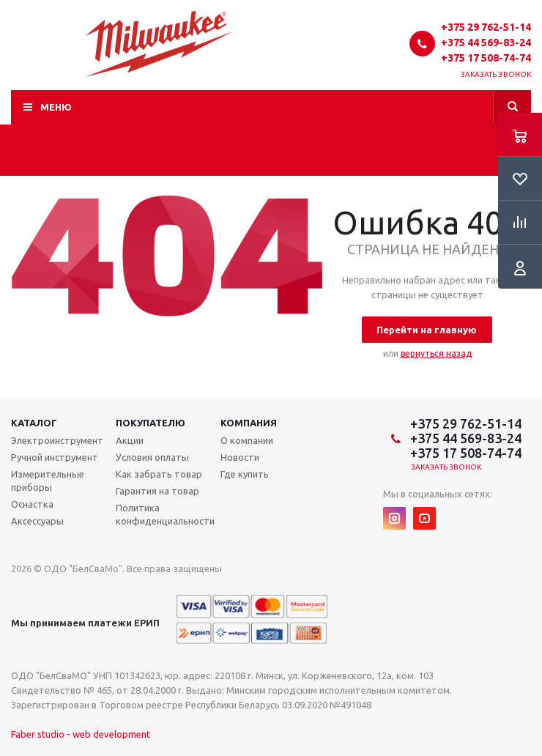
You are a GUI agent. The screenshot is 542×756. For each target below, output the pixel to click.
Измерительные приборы (48, 481)
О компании (247, 440)
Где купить (245, 474)
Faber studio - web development (81, 734)
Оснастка (32, 504)
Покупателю (151, 423)
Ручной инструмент (55, 457)
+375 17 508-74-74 (486, 58)
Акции (130, 440)
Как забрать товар (159, 474)
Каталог (34, 423)
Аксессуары (37, 521)
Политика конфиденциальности (165, 514)
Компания (249, 423)
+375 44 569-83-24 (486, 42)
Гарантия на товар (157, 491)
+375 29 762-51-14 (486, 27)
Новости (240, 457)
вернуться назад (436, 353)
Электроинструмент (57, 440)
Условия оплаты (152, 457)
